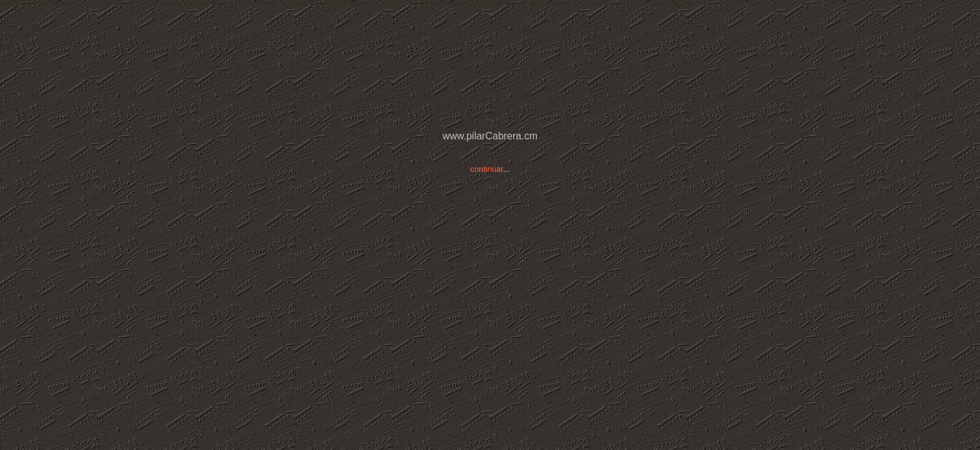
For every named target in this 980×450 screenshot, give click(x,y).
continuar (487, 169)
